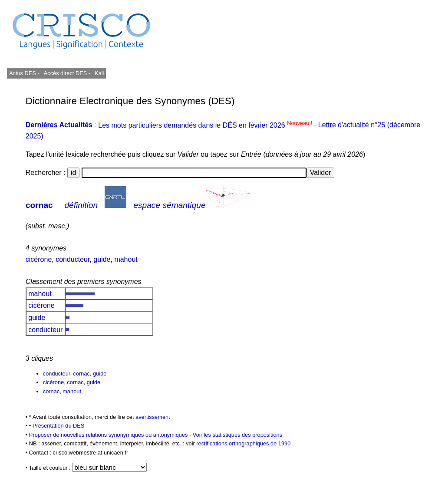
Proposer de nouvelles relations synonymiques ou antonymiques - (111, 435)
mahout (126, 259)
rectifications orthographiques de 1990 (243, 443)
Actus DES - (24, 73)
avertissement (153, 417)
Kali (99, 73)
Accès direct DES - (67, 73)
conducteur (72, 259)
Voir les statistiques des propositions (237, 435)
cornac (39, 205)
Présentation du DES (59, 426)
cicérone (39, 259)
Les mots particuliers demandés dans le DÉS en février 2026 (206, 125)
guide (102, 259)
